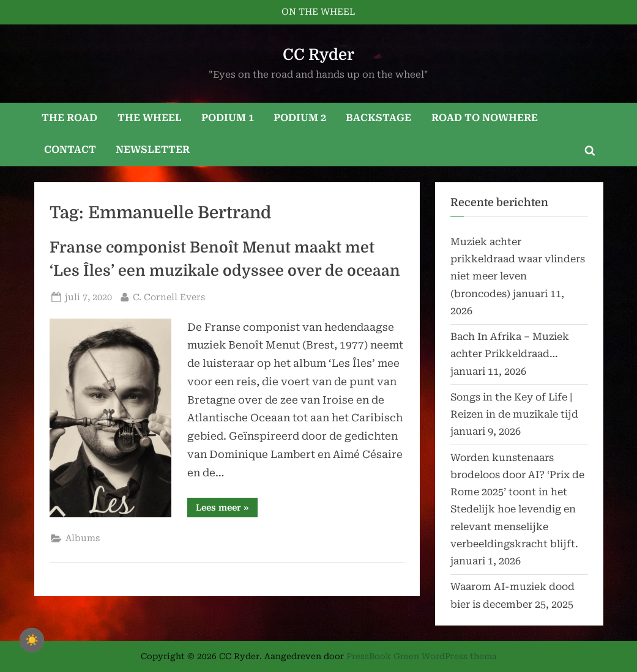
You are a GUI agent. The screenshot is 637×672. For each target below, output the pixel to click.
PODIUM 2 (300, 118)
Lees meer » (227, 510)
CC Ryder (318, 55)
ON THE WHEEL (318, 12)
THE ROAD (69, 118)
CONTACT (70, 150)
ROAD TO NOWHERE (485, 118)
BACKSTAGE (378, 118)
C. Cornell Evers (169, 296)
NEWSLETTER (153, 150)
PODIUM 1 (228, 118)
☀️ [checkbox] (32, 640)
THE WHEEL (150, 118)
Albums (83, 538)
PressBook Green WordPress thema (422, 656)
